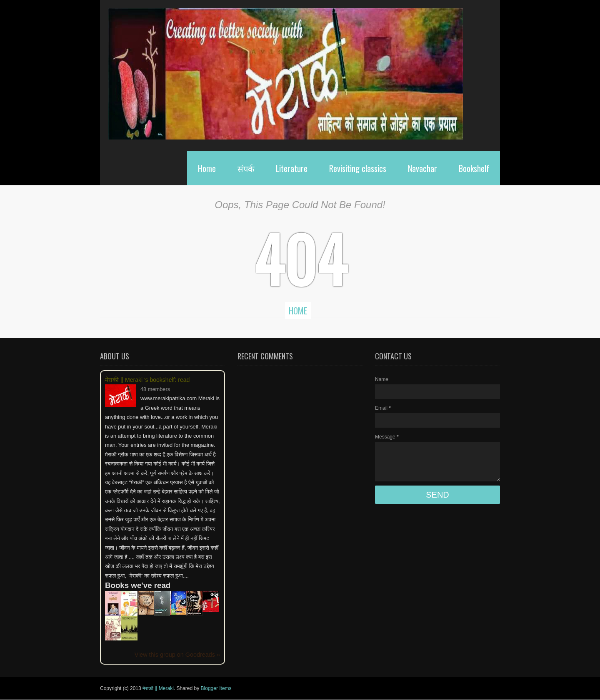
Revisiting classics (358, 168)
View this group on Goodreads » (177, 655)
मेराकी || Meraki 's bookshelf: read (147, 380)
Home (207, 168)
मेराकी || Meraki (158, 688)
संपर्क (246, 168)
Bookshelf (474, 168)
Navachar (422, 168)
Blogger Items (216, 688)
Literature (292, 168)
